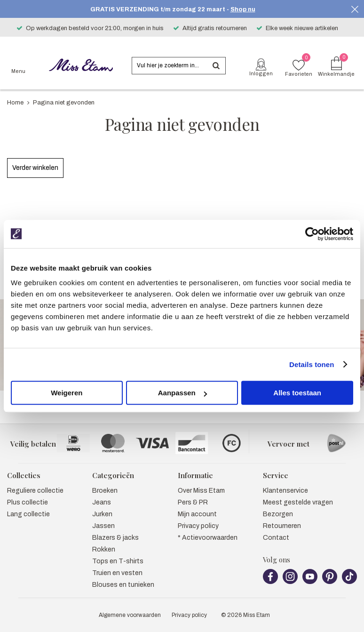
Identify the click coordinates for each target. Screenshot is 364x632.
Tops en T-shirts (118, 561)
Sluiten (355, 9)
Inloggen (261, 73)
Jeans (102, 502)
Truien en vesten (117, 573)
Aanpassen (182, 393)
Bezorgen (278, 514)
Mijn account (197, 514)
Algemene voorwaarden (130, 615)
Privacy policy (198, 526)
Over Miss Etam (201, 491)
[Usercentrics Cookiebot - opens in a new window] (312, 234)
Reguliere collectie (35, 491)
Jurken (102, 514)
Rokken (104, 549)
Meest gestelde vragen (298, 502)
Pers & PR (193, 502)
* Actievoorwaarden (208, 538)
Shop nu (243, 9)
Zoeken (216, 66)
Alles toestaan (297, 393)
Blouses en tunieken (123, 585)
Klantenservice (285, 491)
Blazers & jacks (115, 538)
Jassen (103, 526)
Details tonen (312, 364)
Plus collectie (28, 502)
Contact (276, 538)
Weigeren (67, 393)
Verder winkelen (35, 168)
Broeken (105, 491)
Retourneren (282, 526)
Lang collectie (28, 514)
